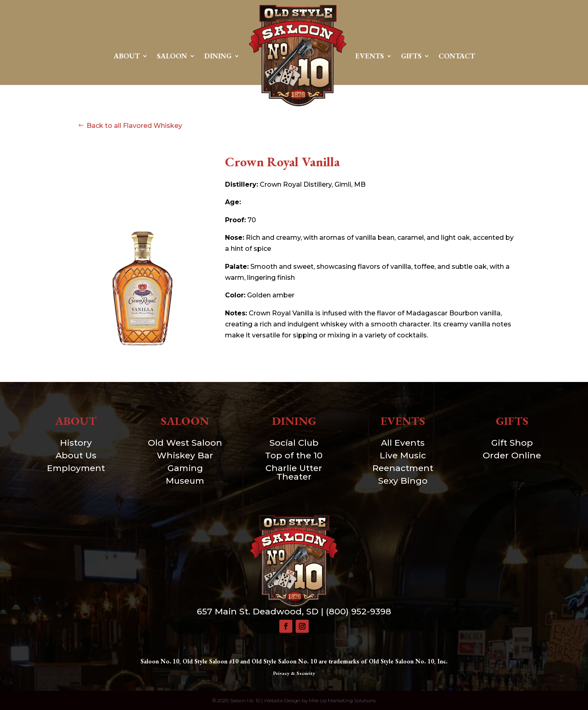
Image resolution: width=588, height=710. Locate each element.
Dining (218, 56)
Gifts (411, 56)
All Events (403, 443)
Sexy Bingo (403, 481)
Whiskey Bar (185, 455)
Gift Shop (512, 443)
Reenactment (403, 468)
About (127, 56)
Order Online (512, 455)
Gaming (185, 468)
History (76, 443)
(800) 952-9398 (359, 611)
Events (370, 56)
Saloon (172, 56)
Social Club (294, 443)
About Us (76, 455)
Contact (457, 56)
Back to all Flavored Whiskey (134, 126)
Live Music (403, 455)
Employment (76, 468)
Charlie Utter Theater (294, 472)
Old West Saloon (185, 443)
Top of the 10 (294, 455)
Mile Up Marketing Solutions (342, 700)
